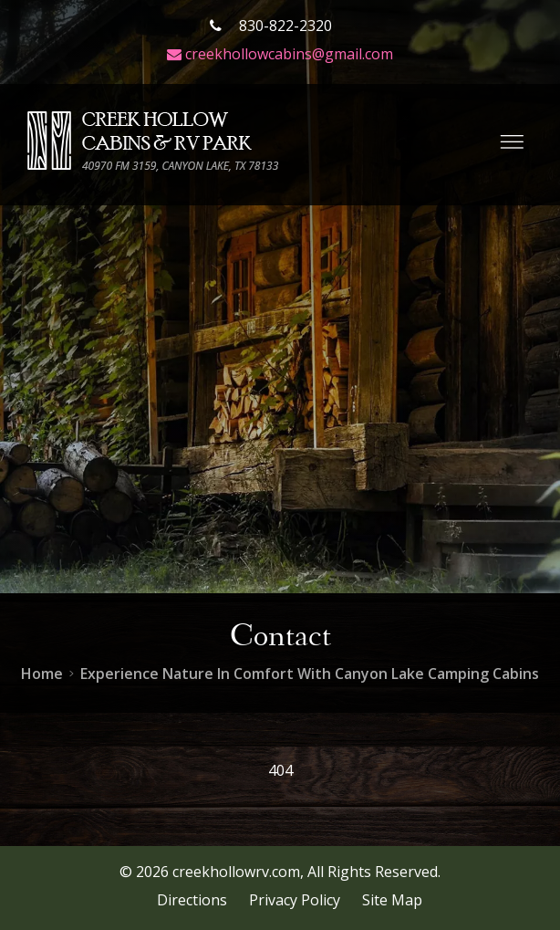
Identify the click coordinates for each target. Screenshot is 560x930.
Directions (192, 900)
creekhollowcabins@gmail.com (280, 54)
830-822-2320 (271, 26)
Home (42, 674)
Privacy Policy (295, 900)
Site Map (392, 900)
